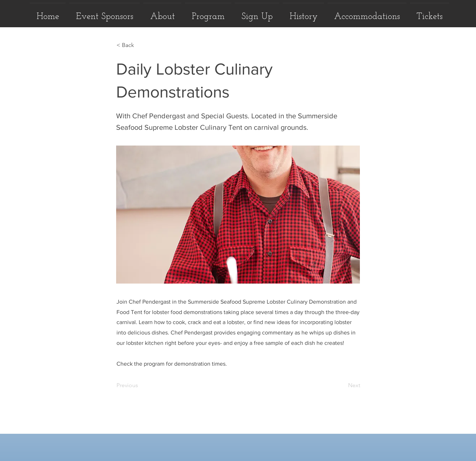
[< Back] (140, 45)
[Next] (342, 385)
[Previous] (140, 385)
